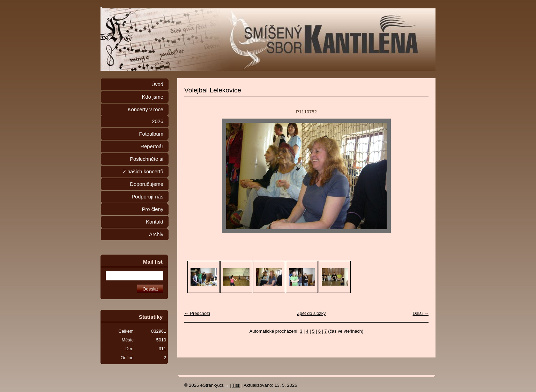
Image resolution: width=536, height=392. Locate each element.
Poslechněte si (147, 159)
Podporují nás (147, 197)
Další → (420, 313)
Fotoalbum (151, 134)
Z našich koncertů (143, 172)
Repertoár (152, 146)
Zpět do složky (311, 313)
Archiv (156, 234)
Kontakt (155, 222)
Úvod (157, 84)
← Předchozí (197, 313)
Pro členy (153, 209)
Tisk (236, 385)
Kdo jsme (153, 97)
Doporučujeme (147, 184)
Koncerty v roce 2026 (146, 115)
